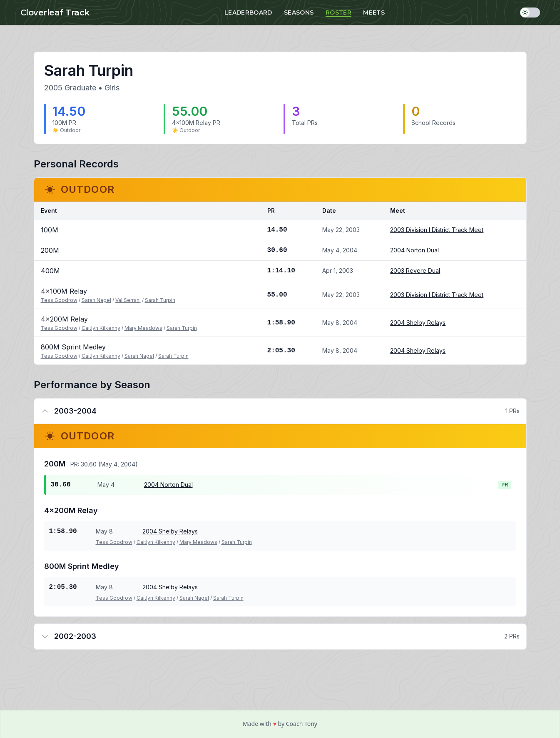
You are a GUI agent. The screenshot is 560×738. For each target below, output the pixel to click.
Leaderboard (248, 12)
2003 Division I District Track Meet (437, 230)
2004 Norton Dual (414, 250)
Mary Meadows (143, 328)
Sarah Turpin (160, 300)
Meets (374, 12)
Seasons (299, 12)
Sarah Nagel (96, 300)
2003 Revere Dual (415, 271)
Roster (338, 12)
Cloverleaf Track (55, 12)
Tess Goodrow (59, 300)
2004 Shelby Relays (418, 323)
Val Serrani (128, 300)
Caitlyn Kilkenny (101, 328)
